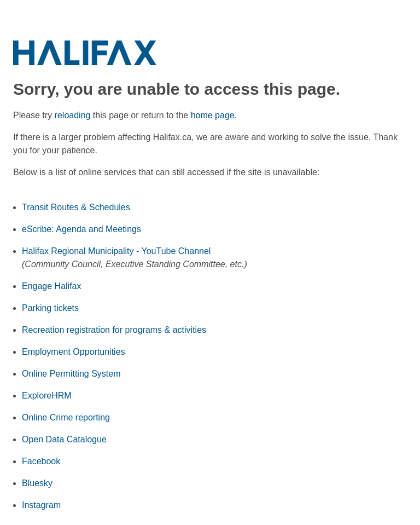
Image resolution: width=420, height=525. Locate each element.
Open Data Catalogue (64, 439)
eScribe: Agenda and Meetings (81, 229)
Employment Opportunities (74, 352)
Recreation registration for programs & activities (114, 330)
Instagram (41, 505)
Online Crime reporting (66, 417)
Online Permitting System (71, 374)
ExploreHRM (47, 396)
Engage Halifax (52, 286)
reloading (73, 115)
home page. (214, 115)
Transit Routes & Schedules (76, 207)
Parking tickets (50, 308)
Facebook (41, 461)
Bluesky (37, 483)
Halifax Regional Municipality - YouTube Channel (116, 251)
